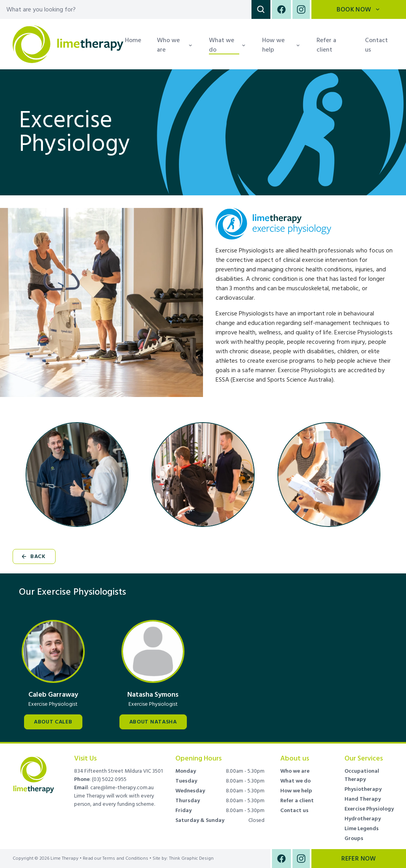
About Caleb (53, 722)
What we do (295, 781)
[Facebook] (281, 9)
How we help (296, 791)
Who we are (295, 771)
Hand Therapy (363, 799)
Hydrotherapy (363, 819)
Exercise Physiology (369, 809)
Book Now (359, 9)
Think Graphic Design (191, 858)
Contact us (376, 45)
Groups (354, 838)
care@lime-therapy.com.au (122, 788)
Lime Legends (362, 829)
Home (133, 40)
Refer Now (359, 859)
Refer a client (326, 45)
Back (33, 556)
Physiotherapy (363, 789)
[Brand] (34, 770)
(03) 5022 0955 (109, 779)
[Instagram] (300, 9)
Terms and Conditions (125, 859)
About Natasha (153, 722)
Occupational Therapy (362, 775)
